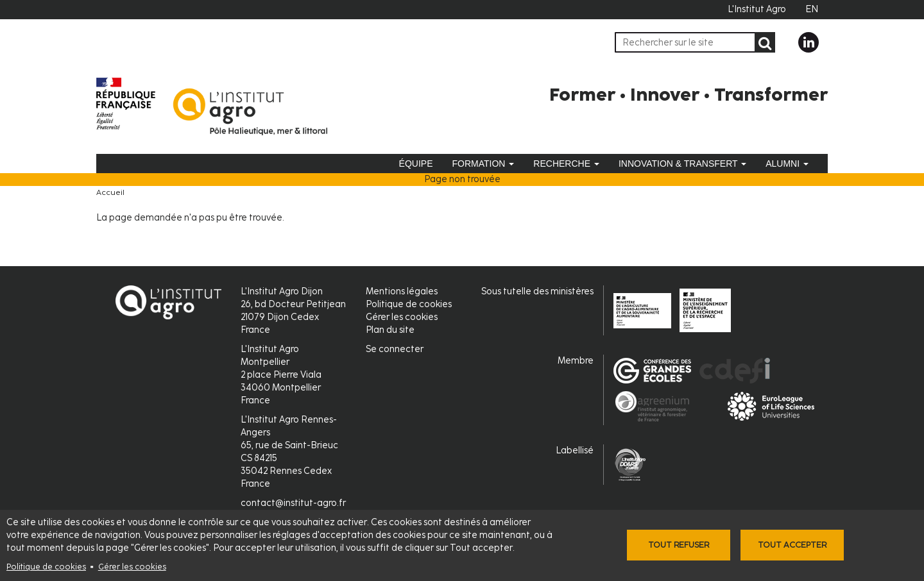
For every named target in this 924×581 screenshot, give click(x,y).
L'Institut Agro (757, 9)
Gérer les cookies (132, 567)
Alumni (787, 164)
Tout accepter (792, 545)
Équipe (416, 164)
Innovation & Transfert (682, 164)
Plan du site (390, 330)
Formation (483, 164)
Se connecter (395, 349)
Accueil (110, 192)
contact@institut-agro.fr (293, 503)
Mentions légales (402, 291)
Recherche (566, 164)
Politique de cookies (46, 567)
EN (812, 9)
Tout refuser (679, 545)
